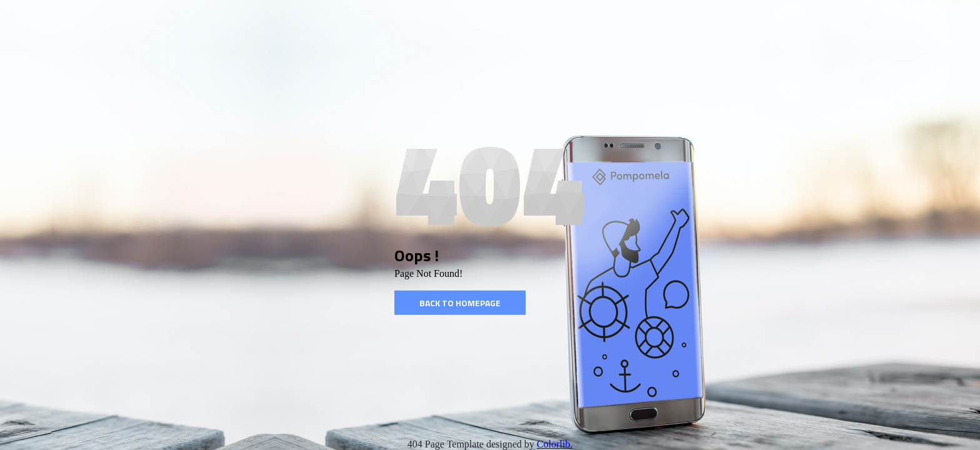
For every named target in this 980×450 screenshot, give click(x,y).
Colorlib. (555, 444)
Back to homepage (460, 303)
